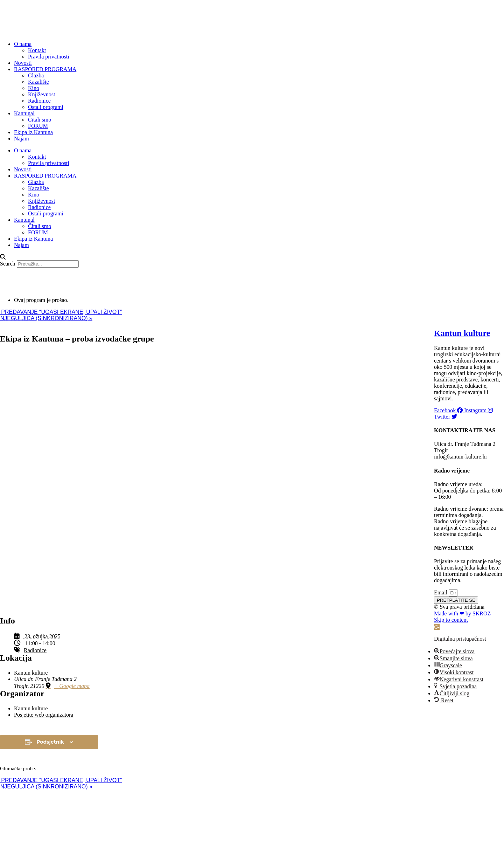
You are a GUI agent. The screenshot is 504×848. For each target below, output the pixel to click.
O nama (23, 44)
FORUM (38, 126)
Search (8, 264)
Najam (22, 139)
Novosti (23, 63)
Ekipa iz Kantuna (33, 132)
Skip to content (451, 620)
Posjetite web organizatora (44, 715)
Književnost (41, 94)
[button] (252, 257)
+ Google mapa (72, 686)
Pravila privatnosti (49, 57)
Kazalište (38, 82)
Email (441, 592)
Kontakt (37, 50)
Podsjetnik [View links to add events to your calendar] (50, 742)
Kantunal (24, 113)
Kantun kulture (31, 673)
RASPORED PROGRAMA (45, 69)
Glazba (36, 75)
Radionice (39, 101)
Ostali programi (46, 107)
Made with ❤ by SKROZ (462, 613)
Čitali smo (40, 120)
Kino (34, 88)
